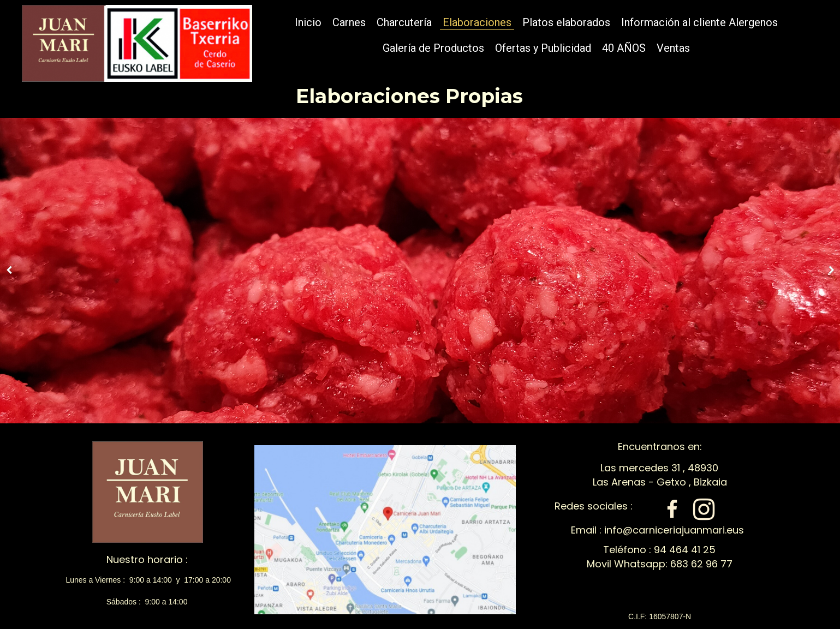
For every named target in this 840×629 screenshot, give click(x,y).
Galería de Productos (433, 48)
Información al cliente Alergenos (699, 22)
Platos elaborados (566, 22)
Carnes (349, 22)
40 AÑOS (624, 48)
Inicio (308, 22)
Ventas (673, 48)
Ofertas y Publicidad (543, 48)
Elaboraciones (477, 22)
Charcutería (404, 22)
